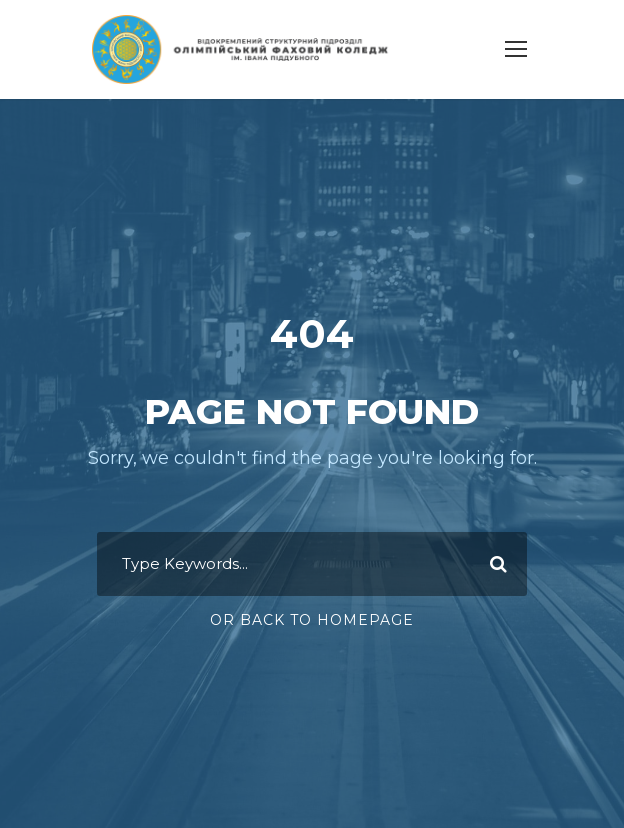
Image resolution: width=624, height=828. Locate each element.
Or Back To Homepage (312, 608)
